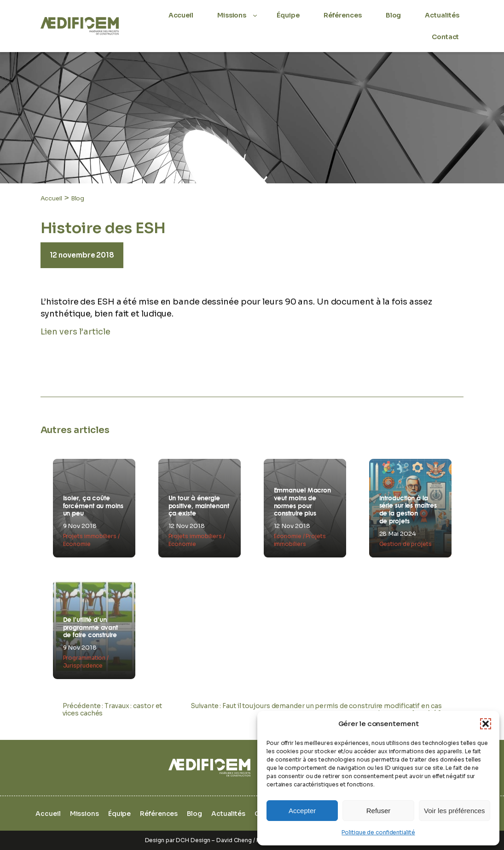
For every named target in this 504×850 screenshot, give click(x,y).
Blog (78, 198)
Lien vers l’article (75, 332)
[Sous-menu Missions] (255, 15)
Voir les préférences (455, 811)
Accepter (302, 811)
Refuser (379, 811)
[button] (486, 724)
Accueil (51, 198)
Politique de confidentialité (378, 832)
